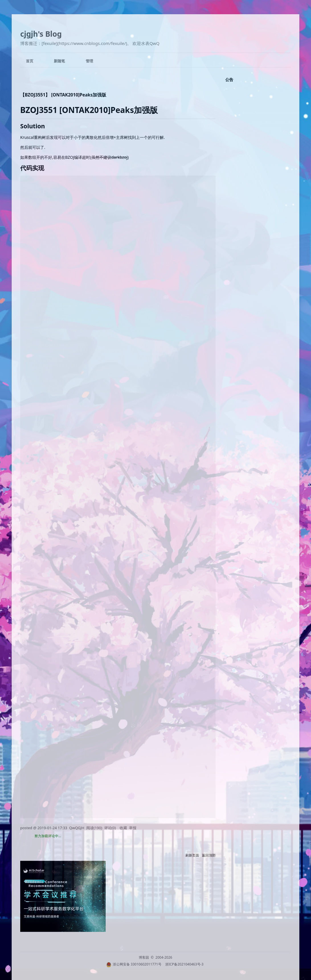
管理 (89, 61)
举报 (133, 828)
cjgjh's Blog (41, 34)
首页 (30, 61)
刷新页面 (192, 855)
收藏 (123, 828)
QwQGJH (77, 828)
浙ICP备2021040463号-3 (184, 964)
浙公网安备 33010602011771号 (134, 964)
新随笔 (59, 61)
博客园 (144, 957)
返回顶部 (209, 855)
